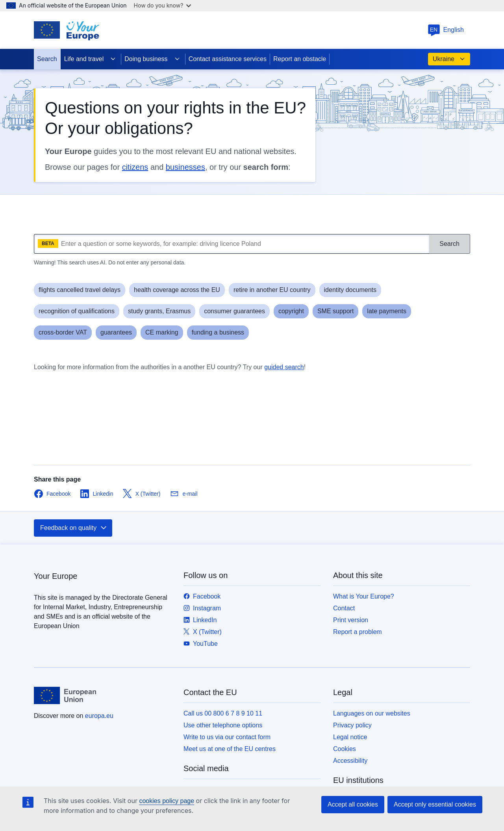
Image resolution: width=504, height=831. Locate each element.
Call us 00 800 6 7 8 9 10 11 (223, 713)
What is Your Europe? (364, 596)
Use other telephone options (223, 725)
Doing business (152, 59)
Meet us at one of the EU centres (230, 749)
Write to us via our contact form (227, 737)
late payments (387, 311)
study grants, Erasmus (159, 311)
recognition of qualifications (77, 311)
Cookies (345, 749)
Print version (351, 620)
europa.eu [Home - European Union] (99, 716)
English (446, 30)
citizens (135, 167)
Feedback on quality (74, 528)
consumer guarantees (234, 311)
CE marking (162, 332)
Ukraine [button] (449, 59)
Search (47, 59)
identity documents (350, 290)
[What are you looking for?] (232, 244)
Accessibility (350, 761)
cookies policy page (167, 801)
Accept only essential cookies (435, 804)
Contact (344, 608)
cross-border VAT (63, 332)
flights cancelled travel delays (80, 290)
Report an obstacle (300, 59)
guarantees (116, 332)
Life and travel (90, 59)
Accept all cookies (353, 804)
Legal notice (350, 737)
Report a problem (358, 632)
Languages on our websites (372, 713)
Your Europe (56, 576)
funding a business (218, 332)
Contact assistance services (228, 59)
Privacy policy (352, 725)
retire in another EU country (272, 290)
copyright (291, 311)
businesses (185, 167)
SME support (335, 311)
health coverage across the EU (177, 290)
